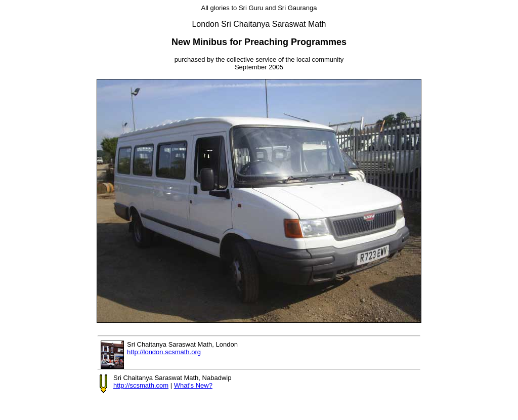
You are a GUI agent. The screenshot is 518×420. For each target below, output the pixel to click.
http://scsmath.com (141, 385)
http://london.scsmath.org (164, 352)
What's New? (193, 385)
